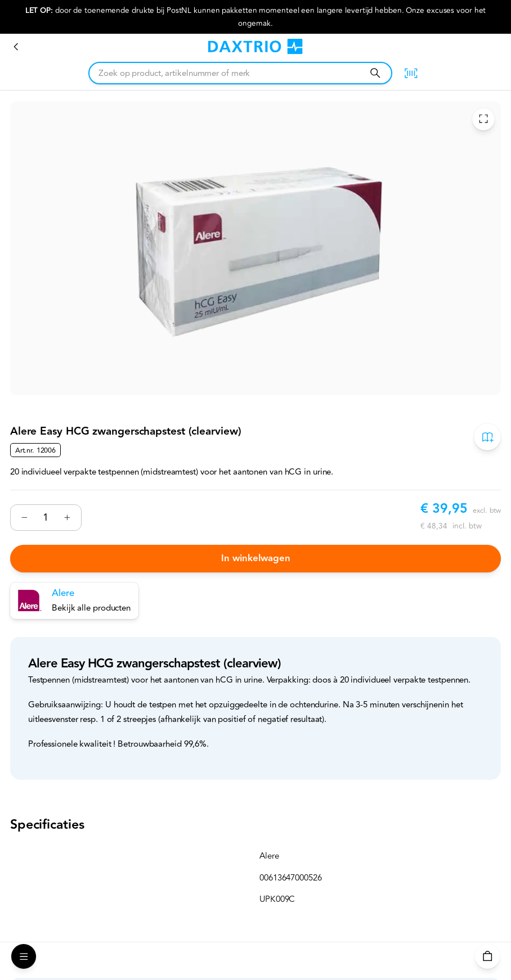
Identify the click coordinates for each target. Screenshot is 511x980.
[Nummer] (46, 518)
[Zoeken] (375, 73)
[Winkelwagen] (487, 956)
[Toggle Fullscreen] (483, 119)
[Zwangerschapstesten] (16, 47)
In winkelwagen (255, 558)
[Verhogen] (68, 517)
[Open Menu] (24, 956)
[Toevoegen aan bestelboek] (487, 437)
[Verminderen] (24, 517)
